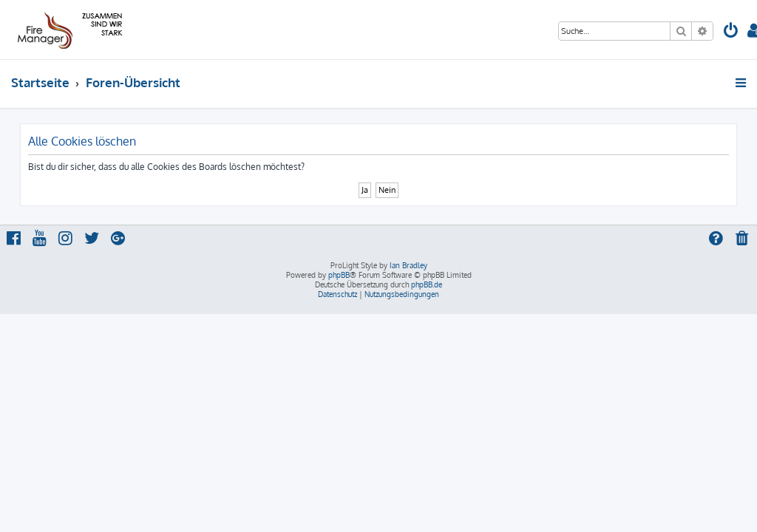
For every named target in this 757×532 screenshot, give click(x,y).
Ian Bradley (408, 265)
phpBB (339, 275)
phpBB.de (427, 284)
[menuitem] (731, 32)
